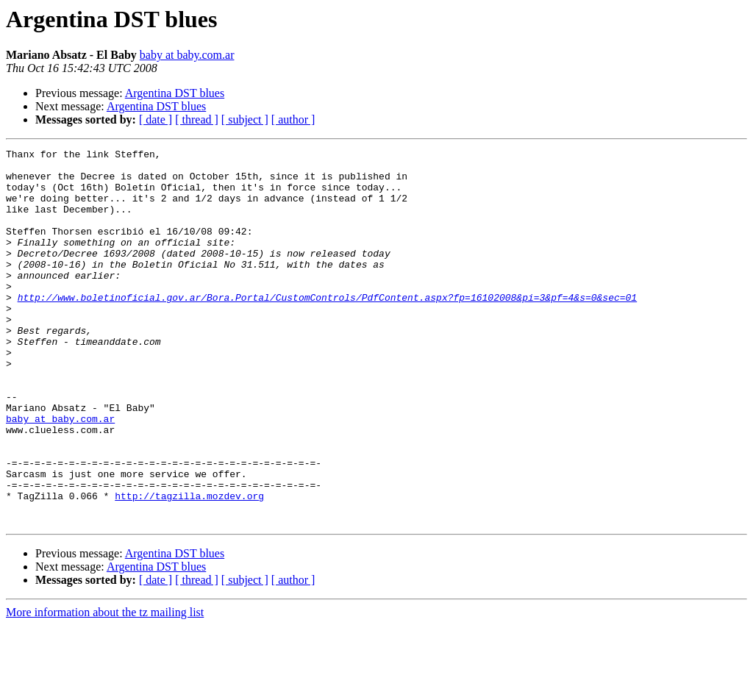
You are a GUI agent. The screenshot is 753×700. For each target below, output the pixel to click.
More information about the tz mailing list (105, 687)
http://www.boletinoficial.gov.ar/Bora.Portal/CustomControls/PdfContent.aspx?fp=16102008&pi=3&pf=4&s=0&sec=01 (327, 328)
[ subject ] (245, 119)
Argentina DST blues (175, 93)
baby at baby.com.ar (187, 55)
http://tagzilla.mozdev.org (189, 566)
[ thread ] (197, 119)
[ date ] (156, 119)
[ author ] (293, 119)
